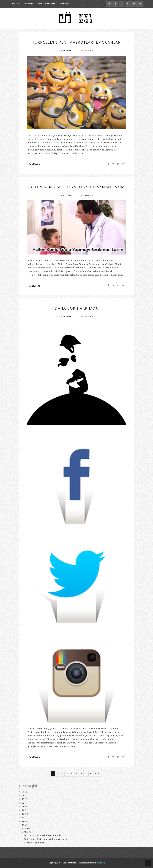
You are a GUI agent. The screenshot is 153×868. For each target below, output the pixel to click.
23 (23, 799)
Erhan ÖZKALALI (66, 51)
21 (23, 807)
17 (23, 821)
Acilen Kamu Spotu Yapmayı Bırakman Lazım (46, 839)
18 (23, 818)
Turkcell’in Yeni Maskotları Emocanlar (43, 835)
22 (23, 803)
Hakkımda (29, 3)
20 (24, 810)
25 (23, 792)
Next (98, 774)
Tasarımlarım (65, 3)
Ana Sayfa (16, 3)
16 (23, 825)
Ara (26, 828)
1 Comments (88, 195)
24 (23, 795)
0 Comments (88, 51)
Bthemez (101, 863)
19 (23, 814)
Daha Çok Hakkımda (46, 3)
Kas (26, 832)
